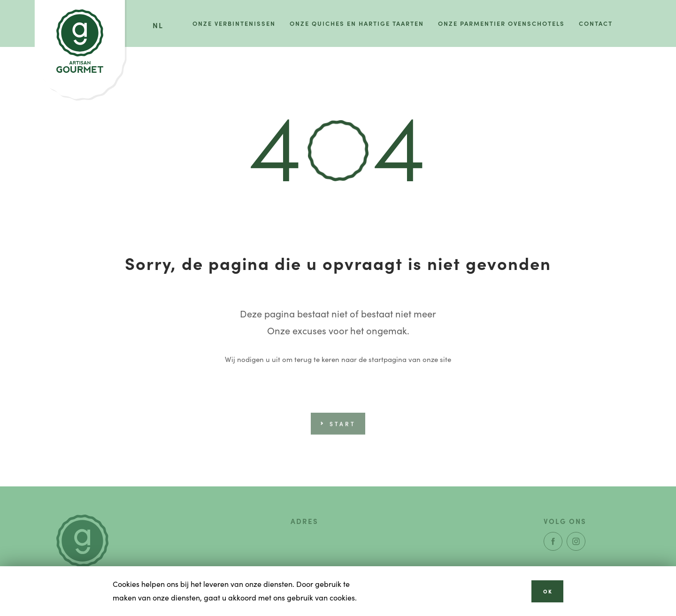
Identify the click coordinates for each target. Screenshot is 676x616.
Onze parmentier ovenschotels (501, 23)
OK (548, 591)
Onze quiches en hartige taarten (357, 23)
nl (158, 25)
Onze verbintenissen (234, 23)
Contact (596, 23)
